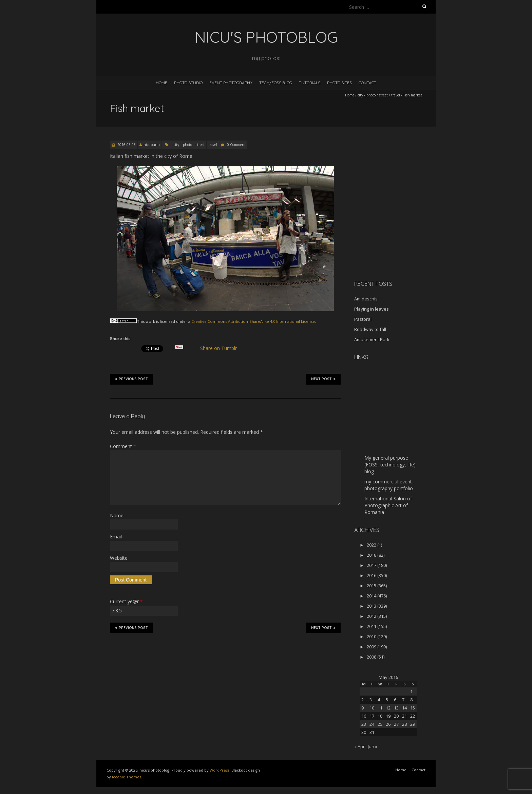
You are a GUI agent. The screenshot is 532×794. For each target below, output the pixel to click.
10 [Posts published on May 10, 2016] (372, 708)
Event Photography (231, 83)
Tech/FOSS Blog (276, 83)
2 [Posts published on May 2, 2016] (363, 700)
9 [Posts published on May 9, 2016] (363, 708)
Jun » (373, 746)
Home (161, 83)
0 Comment (236, 145)
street (383, 95)
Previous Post (131, 379)
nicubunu (152, 145)
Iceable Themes (127, 777)
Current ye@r (126, 601)
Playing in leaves (372, 309)
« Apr (359, 746)
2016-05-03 (126, 145)
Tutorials (310, 83)
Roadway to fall (370, 329)
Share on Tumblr (221, 348)
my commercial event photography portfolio (389, 485)
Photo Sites (339, 83)
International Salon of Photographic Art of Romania (388, 505)
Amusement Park (372, 339)
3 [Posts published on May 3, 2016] (371, 700)
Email (116, 537)
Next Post (323, 379)
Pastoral (363, 319)
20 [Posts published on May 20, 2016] (396, 716)
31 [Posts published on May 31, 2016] (372, 732)
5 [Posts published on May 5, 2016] (387, 700)
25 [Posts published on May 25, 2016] (380, 724)
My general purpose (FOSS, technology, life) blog (390, 465)
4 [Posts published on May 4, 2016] (379, 700)
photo (371, 95)
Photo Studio (188, 83)
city (360, 95)
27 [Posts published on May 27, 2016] (396, 724)
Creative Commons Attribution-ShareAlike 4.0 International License (253, 321)
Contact (367, 83)
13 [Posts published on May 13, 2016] (396, 708)
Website (119, 558)
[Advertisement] (397, 227)
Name (117, 515)
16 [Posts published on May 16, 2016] (364, 716)
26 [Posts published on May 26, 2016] (388, 724)
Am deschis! (366, 299)
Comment (123, 446)
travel (396, 95)
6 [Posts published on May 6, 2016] (395, 700)
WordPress (220, 770)
